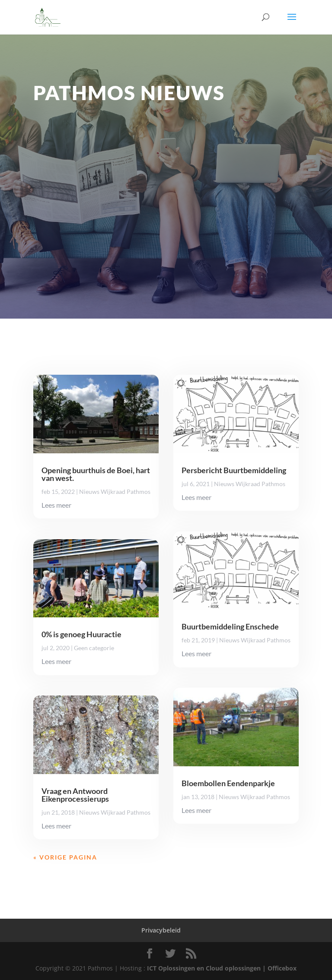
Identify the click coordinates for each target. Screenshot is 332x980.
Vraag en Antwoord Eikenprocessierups (75, 795)
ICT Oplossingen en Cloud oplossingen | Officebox (222, 968)
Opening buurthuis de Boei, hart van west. (96, 474)
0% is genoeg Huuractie (81, 634)
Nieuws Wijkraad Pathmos (115, 492)
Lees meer (56, 505)
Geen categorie (94, 648)
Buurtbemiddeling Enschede (230, 626)
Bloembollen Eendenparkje (228, 783)
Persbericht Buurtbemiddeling (234, 470)
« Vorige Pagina (65, 857)
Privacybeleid (161, 930)
